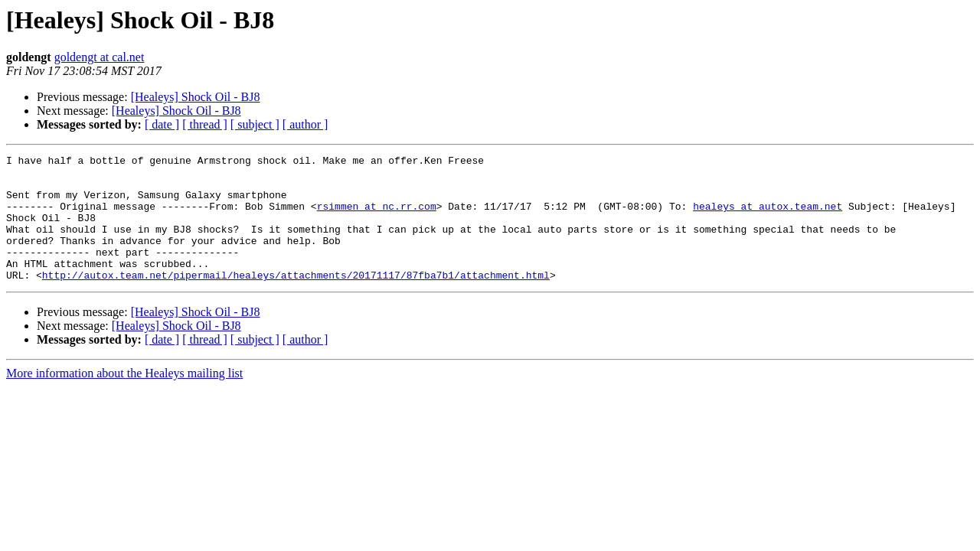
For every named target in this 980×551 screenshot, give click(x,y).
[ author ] (305, 124)
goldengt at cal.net (100, 57)
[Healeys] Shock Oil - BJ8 (196, 97)
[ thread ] (205, 124)
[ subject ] (255, 124)
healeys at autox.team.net (768, 217)
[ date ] (162, 124)
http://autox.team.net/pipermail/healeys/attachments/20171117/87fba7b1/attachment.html (296, 300)
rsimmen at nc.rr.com (377, 217)
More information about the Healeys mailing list (124, 398)
